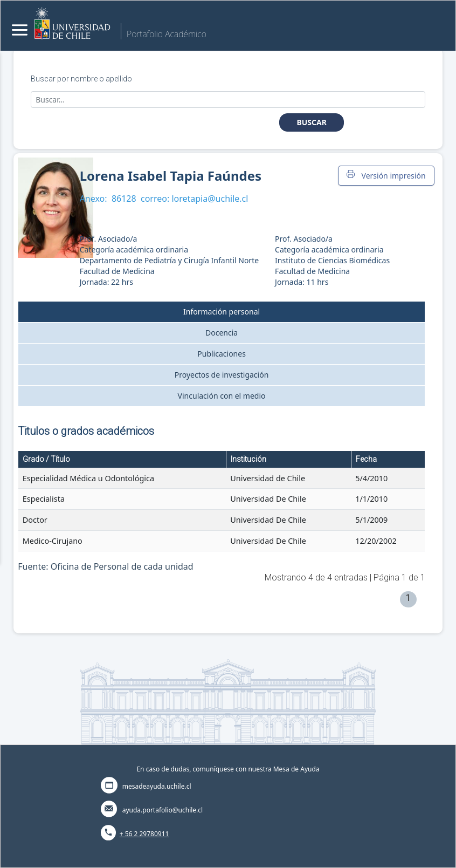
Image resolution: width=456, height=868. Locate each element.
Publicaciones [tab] (222, 354)
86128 (124, 199)
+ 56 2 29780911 (144, 834)
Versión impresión (386, 175)
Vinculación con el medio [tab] (222, 396)
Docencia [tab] (222, 333)
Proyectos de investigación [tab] (222, 375)
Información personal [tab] (222, 312)
